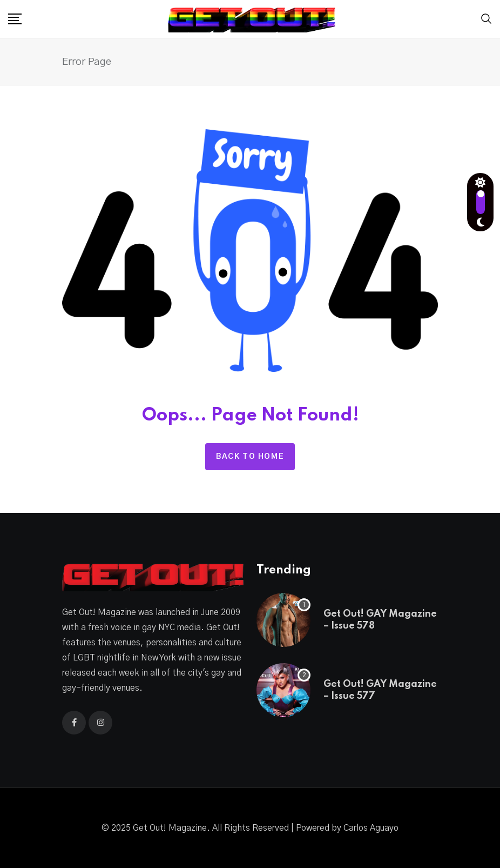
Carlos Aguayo (371, 828)
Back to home (250, 457)
